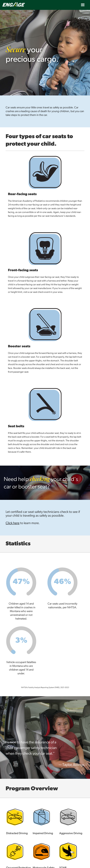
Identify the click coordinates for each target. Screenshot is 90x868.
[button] (83, 5)
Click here (13, 523)
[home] (21, 4)
